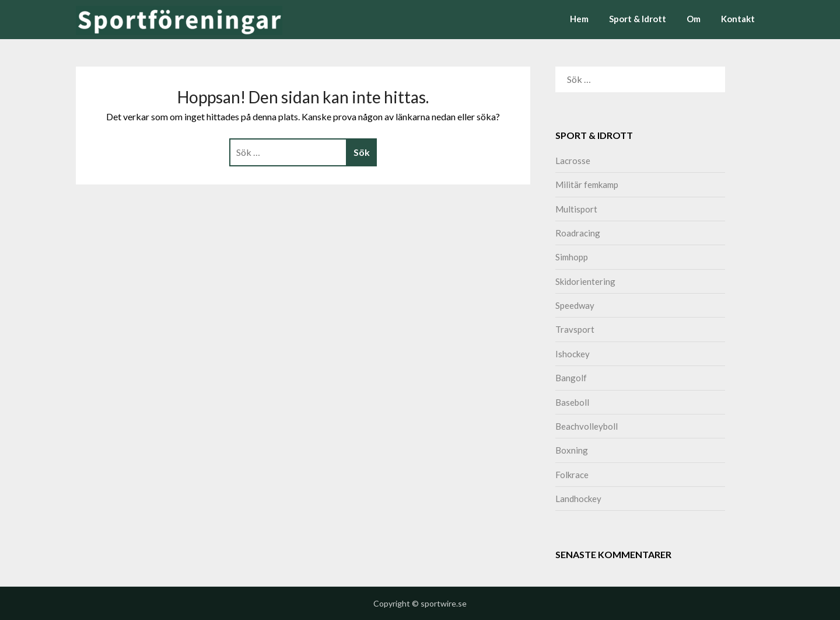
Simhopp (572, 257)
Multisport (576, 209)
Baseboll (572, 402)
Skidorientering (585, 281)
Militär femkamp (587, 184)
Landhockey (578, 499)
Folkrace (572, 475)
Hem (579, 19)
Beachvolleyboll (587, 426)
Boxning (572, 450)
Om (694, 19)
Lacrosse (573, 161)
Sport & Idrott (638, 19)
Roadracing (578, 233)
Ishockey (573, 354)
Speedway (575, 305)
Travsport (575, 329)
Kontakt (738, 19)
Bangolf (571, 378)
